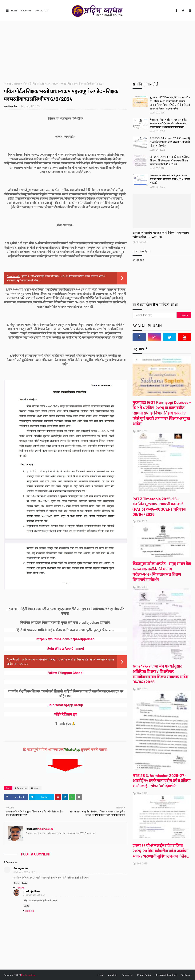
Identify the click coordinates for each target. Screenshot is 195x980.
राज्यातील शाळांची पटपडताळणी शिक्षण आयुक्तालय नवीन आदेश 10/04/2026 (161, 235)
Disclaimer (186, 975)
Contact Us (41, 10)
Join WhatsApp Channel (65, 648)
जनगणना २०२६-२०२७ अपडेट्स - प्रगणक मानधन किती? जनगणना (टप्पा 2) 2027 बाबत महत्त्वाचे (170, 179)
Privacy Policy (144, 975)
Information (21, 788)
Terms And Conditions (166, 975)
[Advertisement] (97, 50)
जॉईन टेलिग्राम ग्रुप (65, 714)
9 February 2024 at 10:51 (34, 895)
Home (14, 10)
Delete (24, 883)
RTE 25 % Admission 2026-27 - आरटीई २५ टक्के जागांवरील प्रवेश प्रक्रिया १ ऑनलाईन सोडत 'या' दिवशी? (170, 142)
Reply (17, 883)
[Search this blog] (155, 315)
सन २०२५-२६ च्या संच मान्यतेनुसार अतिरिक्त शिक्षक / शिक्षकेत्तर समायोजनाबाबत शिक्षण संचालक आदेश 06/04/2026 (170, 160)
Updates (16, 84)
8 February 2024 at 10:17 (24, 872)
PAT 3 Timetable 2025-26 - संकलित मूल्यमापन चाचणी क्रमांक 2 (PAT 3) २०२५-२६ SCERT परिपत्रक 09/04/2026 (159, 506)
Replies (20, 888)
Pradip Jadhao (28, 975)
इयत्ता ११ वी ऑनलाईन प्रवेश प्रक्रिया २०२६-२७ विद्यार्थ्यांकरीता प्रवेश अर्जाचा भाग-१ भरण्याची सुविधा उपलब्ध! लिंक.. (161, 851)
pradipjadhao (11, 106)
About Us (26, 10)
